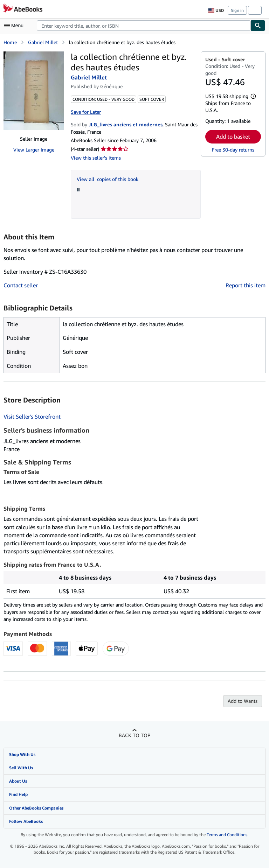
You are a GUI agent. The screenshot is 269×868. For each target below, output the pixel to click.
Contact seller (21, 285)
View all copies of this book (108, 179)
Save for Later (86, 112)
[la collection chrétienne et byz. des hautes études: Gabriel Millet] (34, 91)
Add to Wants (243, 701)
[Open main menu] (15, 26)
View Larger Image (34, 150)
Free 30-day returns (233, 150)
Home (10, 42)
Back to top (134, 735)
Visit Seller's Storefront (32, 416)
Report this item (246, 285)
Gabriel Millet (43, 42)
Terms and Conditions (227, 835)
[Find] (258, 26)
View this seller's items (96, 158)
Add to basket (233, 136)
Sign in (237, 10)
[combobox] (144, 26)
